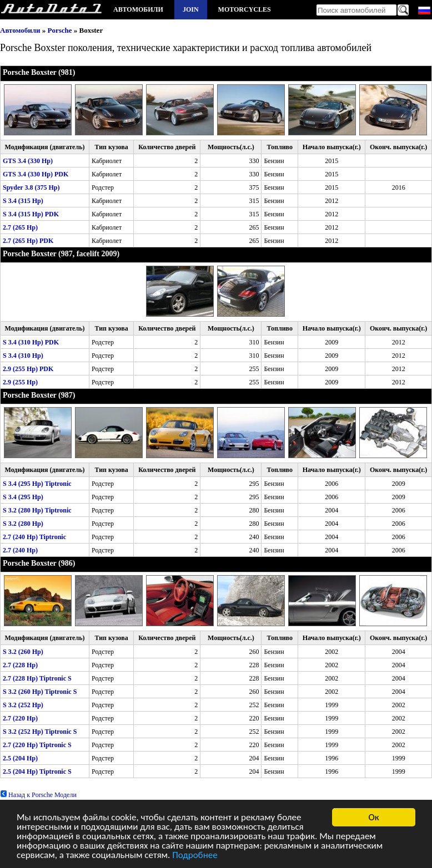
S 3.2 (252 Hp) (23, 705)
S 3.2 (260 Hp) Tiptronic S (40, 692)
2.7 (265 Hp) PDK (28, 241)
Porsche (60, 30)
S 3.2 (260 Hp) (23, 652)
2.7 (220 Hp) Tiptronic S (37, 745)
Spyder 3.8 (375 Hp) (31, 187)
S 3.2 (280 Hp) (23, 524)
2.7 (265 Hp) (20, 227)
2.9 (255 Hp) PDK (28, 369)
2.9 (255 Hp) (20, 382)
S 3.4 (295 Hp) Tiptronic (37, 484)
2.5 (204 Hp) (20, 758)
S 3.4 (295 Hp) (23, 497)
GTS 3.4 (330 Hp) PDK (36, 174)
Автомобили (138, 9)
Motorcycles (245, 9)
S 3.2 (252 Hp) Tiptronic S (40, 732)
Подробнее (195, 856)
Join (191, 9)
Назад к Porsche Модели (38, 795)
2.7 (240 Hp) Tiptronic (34, 537)
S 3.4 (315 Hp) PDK (31, 214)
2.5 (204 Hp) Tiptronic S (37, 771)
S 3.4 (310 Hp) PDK (31, 342)
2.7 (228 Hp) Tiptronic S (37, 678)
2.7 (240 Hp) (20, 550)
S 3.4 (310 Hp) (23, 356)
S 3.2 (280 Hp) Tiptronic (37, 510)
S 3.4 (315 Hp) (23, 201)
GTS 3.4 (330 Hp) (28, 161)
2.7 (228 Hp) (20, 665)
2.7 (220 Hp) (20, 718)
